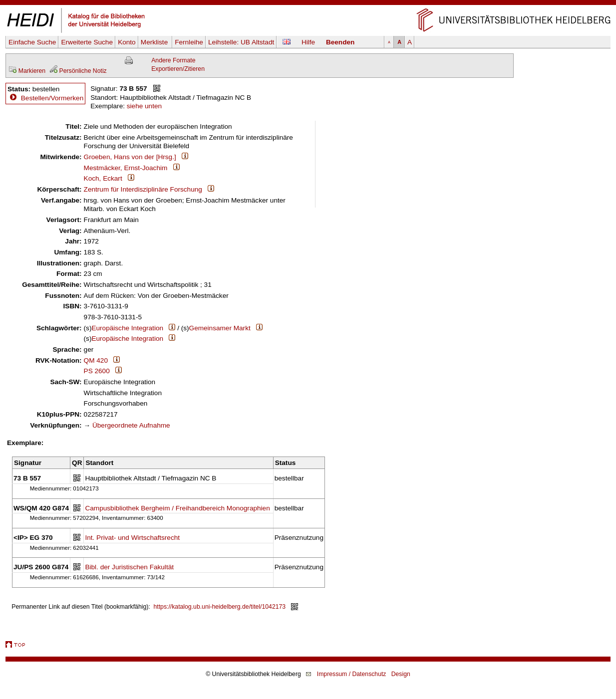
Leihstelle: (241, 42)
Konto (127, 42)
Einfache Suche (32, 42)
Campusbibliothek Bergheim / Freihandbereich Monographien (177, 508)
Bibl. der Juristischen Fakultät (129, 567)
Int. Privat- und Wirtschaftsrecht (132, 538)
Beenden (340, 42)
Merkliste (155, 42)
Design (401, 674)
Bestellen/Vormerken (52, 98)
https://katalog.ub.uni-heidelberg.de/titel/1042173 (220, 607)
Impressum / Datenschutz (352, 674)
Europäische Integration (127, 328)
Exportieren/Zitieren (178, 69)
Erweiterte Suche (87, 42)
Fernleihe (189, 42)
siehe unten (144, 106)
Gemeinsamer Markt (220, 328)
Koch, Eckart (103, 178)
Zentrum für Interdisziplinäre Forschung (143, 189)
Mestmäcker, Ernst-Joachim (126, 168)
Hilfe (308, 42)
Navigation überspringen (308, 4)
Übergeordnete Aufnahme (131, 425)
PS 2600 (97, 371)
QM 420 (96, 360)
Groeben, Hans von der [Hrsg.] (130, 157)
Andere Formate (173, 60)
